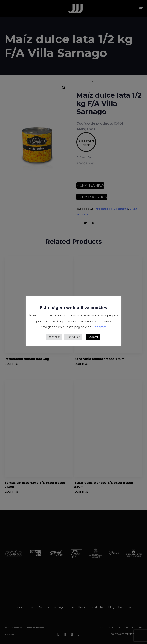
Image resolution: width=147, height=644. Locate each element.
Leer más (100, 327)
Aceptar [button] (93, 337)
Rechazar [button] (54, 337)
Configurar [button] (73, 337)
